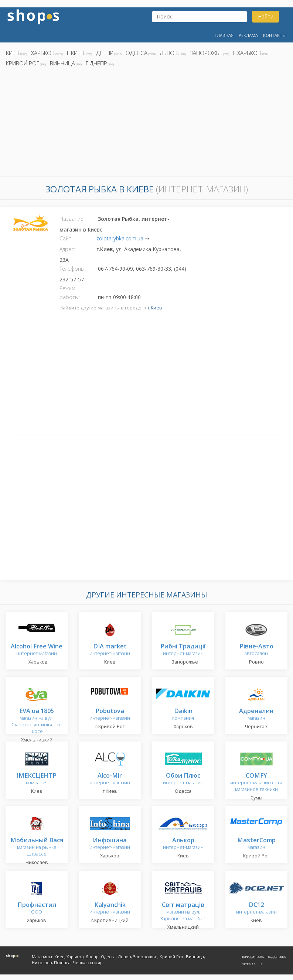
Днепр (105, 53)
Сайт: (66, 238)
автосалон (256, 650)
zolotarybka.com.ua (120, 238)
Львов (169, 53)
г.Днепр (96, 63)
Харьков (43, 53)
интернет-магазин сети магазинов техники (256, 783)
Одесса (137, 53)
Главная (224, 35)
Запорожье (206, 53)
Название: (72, 219)
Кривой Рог (23, 63)
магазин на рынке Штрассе (37, 847)
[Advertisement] (146, 124)
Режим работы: (70, 293)
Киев (12, 53)
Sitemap (249, 964)
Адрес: (67, 249)
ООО (37, 909)
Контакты (274, 35)
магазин (256, 715)
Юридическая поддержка (264, 957)
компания (183, 715)
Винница (62, 63)
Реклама (248, 35)
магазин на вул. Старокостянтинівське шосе (37, 721)
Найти (266, 16)
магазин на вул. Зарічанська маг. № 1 (183, 912)
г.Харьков (247, 53)
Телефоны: (73, 269)
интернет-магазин (37, 650)
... (120, 63)
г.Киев (75, 53)
